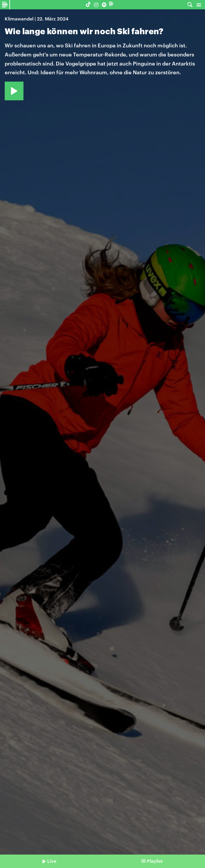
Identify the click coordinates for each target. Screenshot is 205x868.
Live (52, 861)
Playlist (155, 861)
